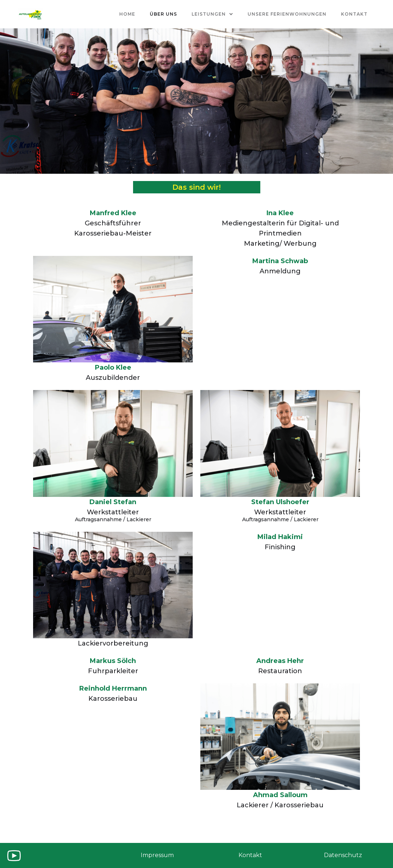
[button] (212, 14)
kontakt (354, 14)
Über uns (163, 14)
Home (127, 14)
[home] (30, 14)
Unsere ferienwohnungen (287, 14)
